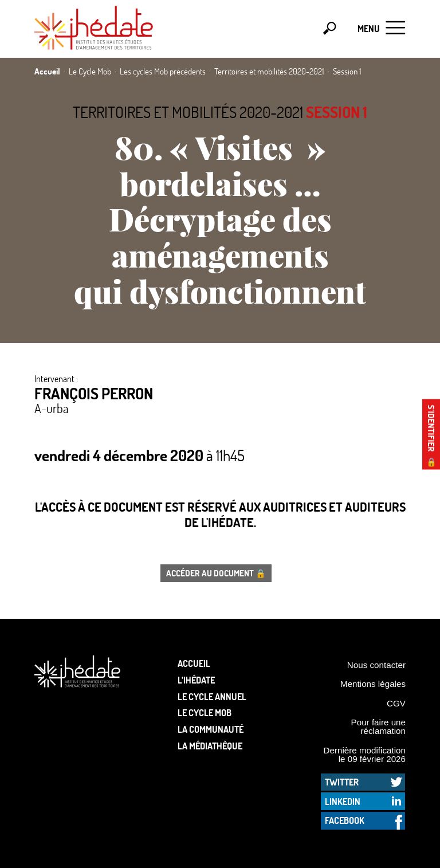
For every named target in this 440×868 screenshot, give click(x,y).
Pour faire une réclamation (378, 726)
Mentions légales (373, 684)
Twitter (342, 782)
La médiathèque (210, 746)
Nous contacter (376, 665)
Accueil (194, 663)
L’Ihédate (196, 680)
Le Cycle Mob (205, 712)
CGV (396, 703)
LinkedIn (343, 801)
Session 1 (337, 112)
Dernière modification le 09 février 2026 (364, 755)
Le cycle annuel (212, 696)
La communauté (211, 729)
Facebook (345, 820)
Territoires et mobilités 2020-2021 (188, 112)
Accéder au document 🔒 (216, 573)
